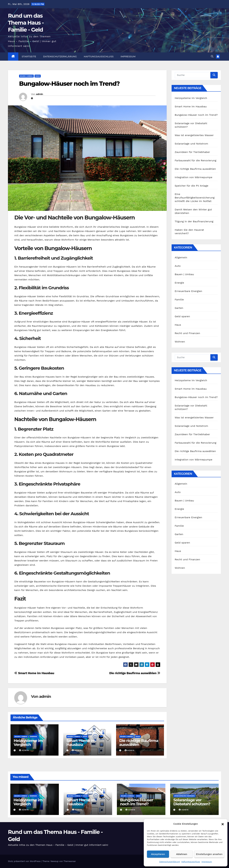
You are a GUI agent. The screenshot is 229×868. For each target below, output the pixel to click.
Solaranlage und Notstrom (191, 144)
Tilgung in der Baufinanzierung (194, 221)
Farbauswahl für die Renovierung (196, 160)
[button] (223, 824)
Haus (38, 76)
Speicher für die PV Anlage (192, 186)
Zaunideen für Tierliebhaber (192, 152)
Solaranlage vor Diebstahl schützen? (192, 802)
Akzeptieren (158, 854)
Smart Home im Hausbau (34, 673)
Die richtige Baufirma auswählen (135, 673)
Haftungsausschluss (191, 862)
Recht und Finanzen (187, 333)
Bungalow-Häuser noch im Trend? (69, 84)
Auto (178, 266)
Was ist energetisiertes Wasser (194, 135)
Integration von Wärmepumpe (194, 177)
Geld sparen (182, 316)
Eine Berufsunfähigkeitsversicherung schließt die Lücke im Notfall (195, 198)
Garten (179, 308)
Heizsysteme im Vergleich (28, 743)
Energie (34, 736)
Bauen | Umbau (26, 76)
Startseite (29, 57)
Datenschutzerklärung (169, 862)
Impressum (207, 862)
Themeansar (70, 861)
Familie (179, 300)
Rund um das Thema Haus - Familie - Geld (26, 23)
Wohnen (180, 342)
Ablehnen (182, 854)
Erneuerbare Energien (189, 291)
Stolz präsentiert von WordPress (25, 861)
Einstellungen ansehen (209, 854)
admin (39, 94)
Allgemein (181, 257)
